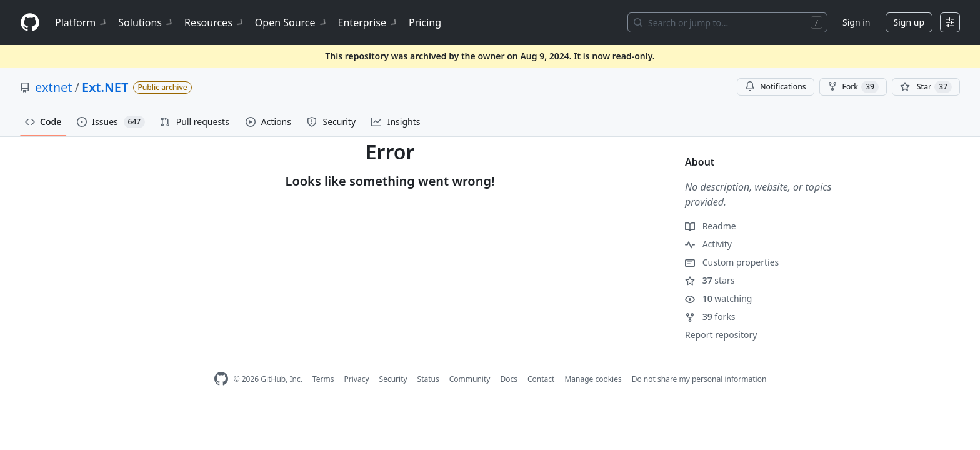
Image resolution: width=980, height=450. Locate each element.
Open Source (292, 22)
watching (718, 298)
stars (710, 280)
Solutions (146, 22)
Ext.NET (105, 87)
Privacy (357, 379)
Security (393, 379)
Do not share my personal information (699, 379)
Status (428, 379)
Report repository (721, 335)
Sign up (909, 22)
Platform (82, 22)
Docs (509, 379)
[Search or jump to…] (727, 22)
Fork (853, 87)
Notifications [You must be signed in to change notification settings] (775, 87)
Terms (323, 379)
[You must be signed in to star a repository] (926, 87)
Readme (711, 226)
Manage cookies (593, 379)
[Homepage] (30, 23)
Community (470, 379)
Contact (541, 379)
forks (710, 317)
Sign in (856, 22)
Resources (215, 22)
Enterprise (368, 22)
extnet (54, 87)
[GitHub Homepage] (221, 379)
